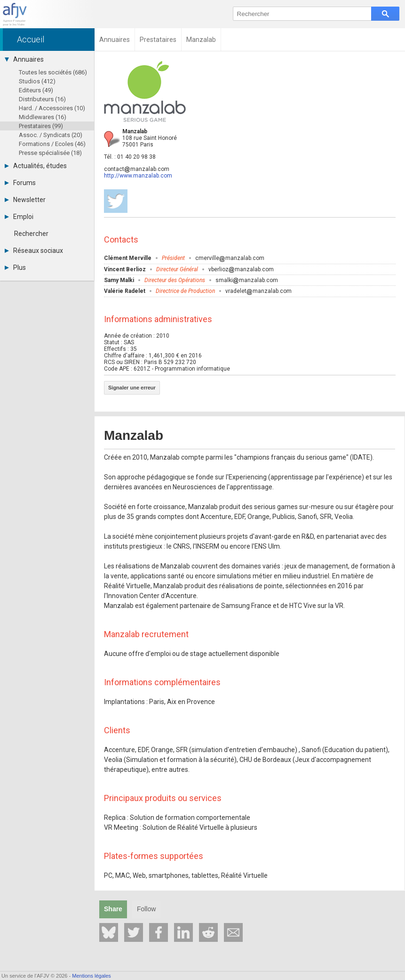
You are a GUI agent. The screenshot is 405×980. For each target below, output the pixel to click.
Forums (20, 183)
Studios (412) (37, 81)
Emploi (19, 217)
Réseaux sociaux (34, 251)
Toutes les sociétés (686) (53, 72)
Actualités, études (36, 166)
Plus (15, 267)
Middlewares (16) (43, 117)
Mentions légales (91, 976)
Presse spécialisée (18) (50, 153)
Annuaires (24, 59)
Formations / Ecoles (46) (52, 144)
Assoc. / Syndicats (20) (51, 135)
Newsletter (25, 200)
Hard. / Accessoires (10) (52, 108)
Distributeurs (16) (42, 99)
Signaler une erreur (132, 388)
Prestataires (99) (41, 126)
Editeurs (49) (36, 90)
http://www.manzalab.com (138, 176)
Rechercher (31, 234)
